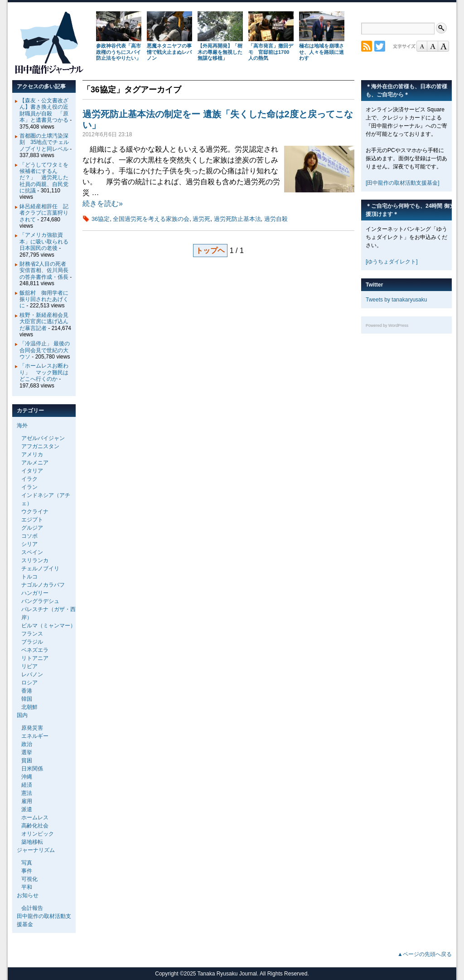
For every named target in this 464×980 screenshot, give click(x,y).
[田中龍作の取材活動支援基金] (403, 183)
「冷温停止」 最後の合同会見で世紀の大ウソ (45, 350)
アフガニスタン (40, 446)
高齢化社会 (35, 826)
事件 (27, 871)
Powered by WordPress (387, 325)
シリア (29, 544)
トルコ (29, 577)
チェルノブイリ (40, 569)
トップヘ (210, 251)
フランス (32, 634)
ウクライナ (35, 512)
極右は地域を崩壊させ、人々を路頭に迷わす (321, 52)
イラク (29, 479)
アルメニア (35, 463)
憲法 (27, 793)
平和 (27, 887)
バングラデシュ (40, 601)
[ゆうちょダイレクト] (392, 262)
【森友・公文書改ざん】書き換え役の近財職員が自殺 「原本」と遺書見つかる (44, 110)
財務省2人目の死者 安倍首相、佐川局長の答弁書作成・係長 (46, 270)
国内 (22, 715)
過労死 (201, 219)
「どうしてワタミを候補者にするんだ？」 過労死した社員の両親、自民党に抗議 (44, 178)
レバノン (32, 674)
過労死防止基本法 (237, 219)
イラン (29, 487)
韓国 (27, 699)
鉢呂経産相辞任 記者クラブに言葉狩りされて (44, 213)
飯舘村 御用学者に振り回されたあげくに (44, 299)
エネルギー (35, 736)
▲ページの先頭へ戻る (425, 954)
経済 (27, 785)
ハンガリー (35, 593)
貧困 (27, 760)
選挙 (27, 752)
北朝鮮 (29, 707)
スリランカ (35, 560)
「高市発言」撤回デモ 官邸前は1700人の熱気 (271, 52)
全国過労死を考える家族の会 (151, 219)
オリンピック (38, 834)
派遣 (27, 809)
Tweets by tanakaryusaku (396, 300)
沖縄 (27, 777)
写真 (27, 863)
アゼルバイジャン (43, 438)
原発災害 (32, 728)
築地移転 (32, 842)
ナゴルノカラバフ (43, 585)
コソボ (29, 536)
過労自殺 (276, 219)
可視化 (29, 879)
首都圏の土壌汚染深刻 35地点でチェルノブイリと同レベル (44, 142)
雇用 (27, 801)
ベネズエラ (35, 650)
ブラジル (32, 642)
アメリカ (32, 454)
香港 (27, 691)
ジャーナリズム (36, 850)
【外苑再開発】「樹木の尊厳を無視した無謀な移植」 (220, 52)
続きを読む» (103, 203)
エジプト (32, 520)
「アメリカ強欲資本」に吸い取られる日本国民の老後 (44, 241)
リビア (29, 666)
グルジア (32, 528)
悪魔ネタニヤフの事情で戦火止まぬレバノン (169, 52)
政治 (27, 744)
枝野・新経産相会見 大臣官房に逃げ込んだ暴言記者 (47, 322)
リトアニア (35, 658)
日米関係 (32, 769)
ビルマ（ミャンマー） (48, 626)
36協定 (101, 219)
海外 (22, 425)
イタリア (32, 471)
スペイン (32, 552)
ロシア (29, 683)
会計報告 (32, 908)
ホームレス (35, 817)
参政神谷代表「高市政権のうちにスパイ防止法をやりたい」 (118, 52)
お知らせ (28, 895)
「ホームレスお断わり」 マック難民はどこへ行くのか (44, 372)
